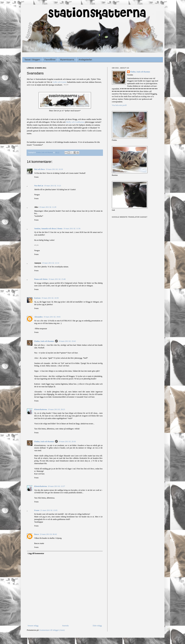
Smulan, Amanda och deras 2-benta (48, 229)
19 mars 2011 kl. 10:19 (54, 169)
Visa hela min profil (119, 105)
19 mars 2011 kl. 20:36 (67, 442)
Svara (36, 177)
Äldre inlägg (97, 626)
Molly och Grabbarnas (75, 122)
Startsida (65, 626)
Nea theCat (39, 186)
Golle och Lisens (59, 82)
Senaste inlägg (33, 626)
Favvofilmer (50, 60)
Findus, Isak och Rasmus (44, 341)
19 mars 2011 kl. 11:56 (72, 229)
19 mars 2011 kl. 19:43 (67, 341)
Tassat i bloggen (32, 60)
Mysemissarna (67, 60)
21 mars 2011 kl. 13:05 (49, 510)
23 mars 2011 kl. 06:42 (48, 534)
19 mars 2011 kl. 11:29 (48, 207)
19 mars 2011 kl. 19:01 (52, 317)
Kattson (37, 298)
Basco (37, 534)
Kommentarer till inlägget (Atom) (52, 630)
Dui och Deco (40, 169)
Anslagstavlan (85, 60)
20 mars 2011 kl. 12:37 (56, 486)
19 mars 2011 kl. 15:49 (57, 279)
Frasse (37, 510)
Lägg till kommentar (36, 553)
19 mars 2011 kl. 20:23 (56, 409)
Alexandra (38, 317)
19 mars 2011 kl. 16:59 (50, 298)
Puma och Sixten (41, 279)
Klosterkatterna (41, 409)
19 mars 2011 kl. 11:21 (53, 186)
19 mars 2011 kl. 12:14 (51, 263)
